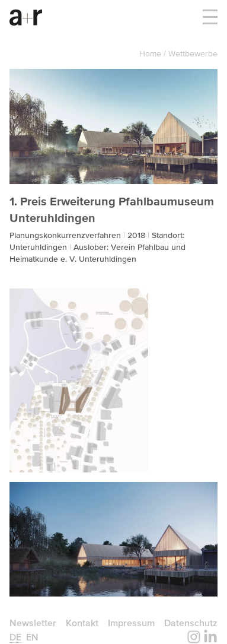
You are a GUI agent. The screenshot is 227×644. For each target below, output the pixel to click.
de (15, 637)
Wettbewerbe (193, 53)
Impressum (131, 623)
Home (151, 53)
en (32, 637)
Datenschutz (191, 623)
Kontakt (82, 623)
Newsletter (33, 623)
